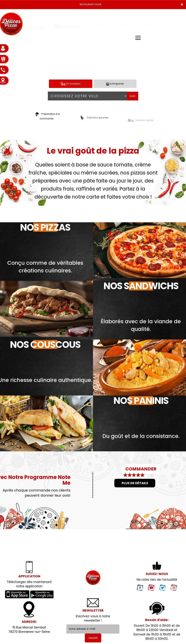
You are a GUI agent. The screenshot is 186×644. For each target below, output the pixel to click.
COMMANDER (141, 469)
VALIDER (93, 638)
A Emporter (115, 84)
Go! (133, 96)
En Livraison (71, 84)
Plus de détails (135, 483)
